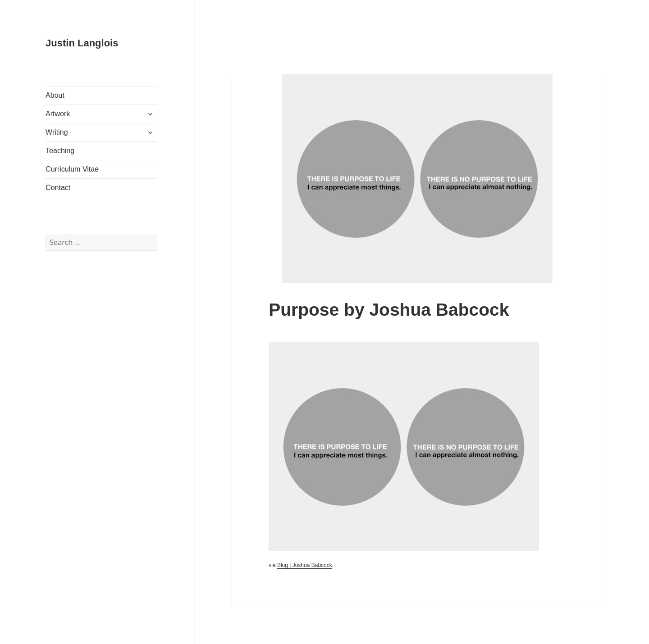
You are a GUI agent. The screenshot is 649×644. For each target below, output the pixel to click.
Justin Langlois (82, 43)
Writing (57, 132)
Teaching (60, 151)
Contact (58, 188)
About (55, 95)
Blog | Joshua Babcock (305, 565)
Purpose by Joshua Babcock (389, 310)
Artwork (58, 114)
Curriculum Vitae (72, 169)
